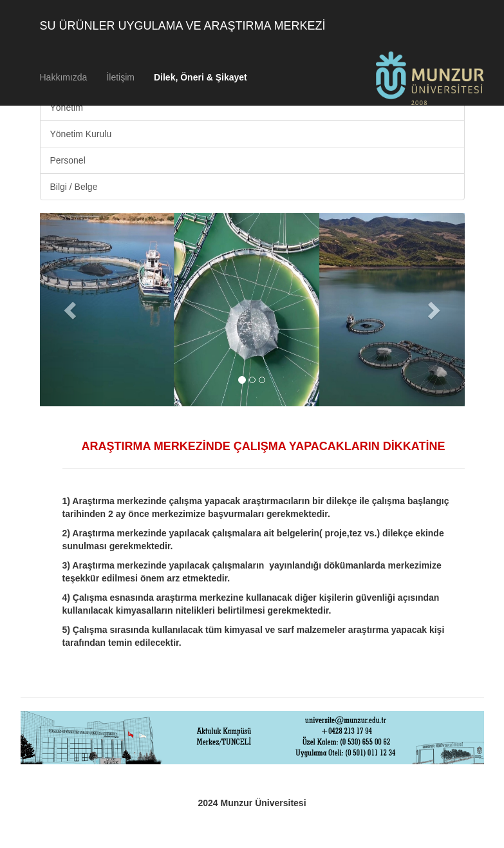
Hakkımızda (64, 77)
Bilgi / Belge (74, 187)
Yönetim (67, 108)
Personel (68, 160)
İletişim (120, 77)
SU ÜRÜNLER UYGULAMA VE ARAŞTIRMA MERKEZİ (183, 26)
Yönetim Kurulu (81, 134)
